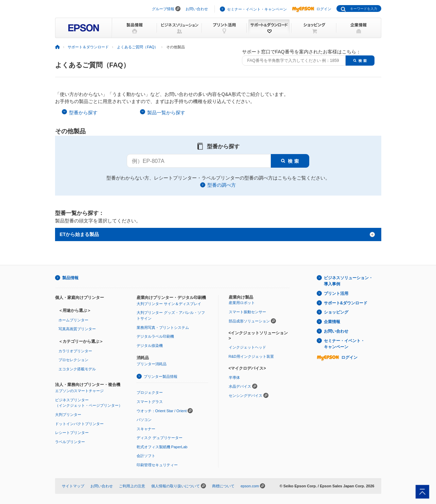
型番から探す (83, 113)
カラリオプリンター (75, 351)
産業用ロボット (242, 303)
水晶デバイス (240, 386)
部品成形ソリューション (249, 321)
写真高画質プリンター (77, 329)
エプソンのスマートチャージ (79, 391)
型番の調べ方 (222, 185)
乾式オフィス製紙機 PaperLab (162, 447)
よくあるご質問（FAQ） (137, 47)
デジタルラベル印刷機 (155, 336)
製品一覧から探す (166, 113)
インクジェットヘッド (247, 347)
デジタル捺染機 (150, 346)
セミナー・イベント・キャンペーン (257, 9)
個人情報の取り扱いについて (176, 486)
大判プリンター (68, 415)
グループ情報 (163, 9)
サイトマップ (73, 486)
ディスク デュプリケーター (160, 438)
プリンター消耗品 (152, 364)
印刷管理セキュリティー (157, 465)
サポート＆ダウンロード (88, 47)
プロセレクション (73, 360)
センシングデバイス (246, 396)
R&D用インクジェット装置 (251, 356)
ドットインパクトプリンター (79, 424)
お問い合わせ (197, 9)
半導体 (234, 377)
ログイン (312, 9)
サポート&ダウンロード (346, 303)
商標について (223, 486)
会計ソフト (146, 456)
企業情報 (332, 322)
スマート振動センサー (247, 312)
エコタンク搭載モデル (77, 369)
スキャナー (146, 429)
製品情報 (70, 278)
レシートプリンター (72, 433)
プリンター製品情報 (161, 376)
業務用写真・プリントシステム (163, 327)
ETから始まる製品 (80, 234)
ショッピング (336, 312)
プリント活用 (336, 293)
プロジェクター (150, 392)
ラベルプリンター (70, 442)
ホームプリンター (73, 320)
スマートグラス (150, 402)
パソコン (144, 420)
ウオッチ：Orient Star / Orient (162, 411)
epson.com (250, 486)
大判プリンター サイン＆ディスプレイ (169, 304)
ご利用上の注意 (132, 486)
